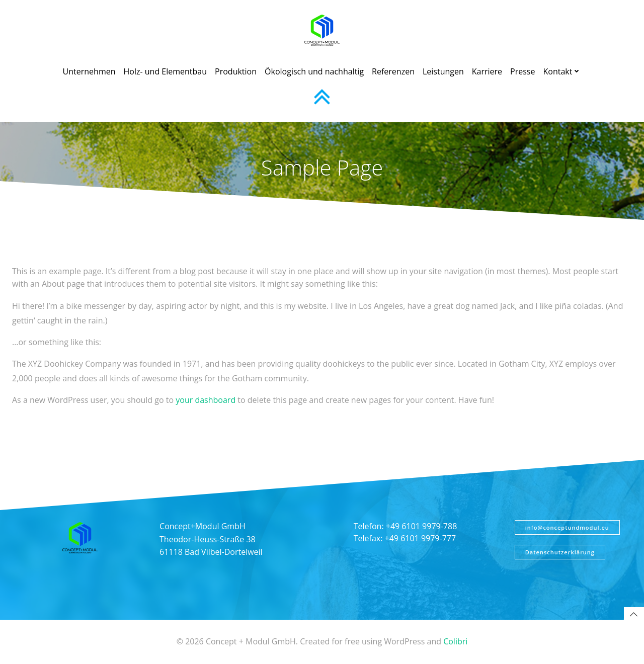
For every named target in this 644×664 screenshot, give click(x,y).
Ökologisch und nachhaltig (314, 71)
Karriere (487, 71)
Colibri (455, 642)
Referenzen (393, 71)
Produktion (236, 71)
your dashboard (206, 400)
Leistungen (443, 71)
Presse (522, 71)
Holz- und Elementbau (166, 71)
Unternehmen (89, 71)
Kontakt (562, 71)
